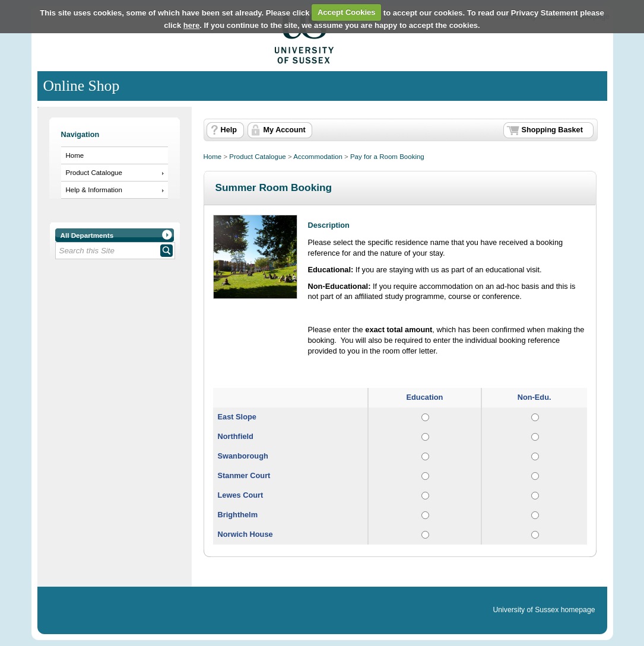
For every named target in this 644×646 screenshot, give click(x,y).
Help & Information (94, 190)
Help (229, 130)
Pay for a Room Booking (387, 157)
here (191, 25)
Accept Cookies (347, 12)
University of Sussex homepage (544, 610)
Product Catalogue (94, 173)
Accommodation (318, 157)
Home (75, 155)
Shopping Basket (552, 130)
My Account (285, 130)
